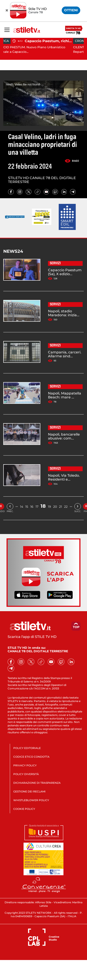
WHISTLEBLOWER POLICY (31, 800)
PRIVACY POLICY (25, 765)
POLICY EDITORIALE (27, 748)
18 (43, 506)
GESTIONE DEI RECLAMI (29, 791)
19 (49, 507)
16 (32, 507)
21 (61, 507)
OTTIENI (71, 10)
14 (22, 507)
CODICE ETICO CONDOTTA (31, 757)
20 (55, 507)
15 (27, 507)
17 (37, 507)
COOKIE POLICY (24, 809)
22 (66, 507)
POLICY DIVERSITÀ (26, 774)
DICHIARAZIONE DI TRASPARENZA (37, 783)
